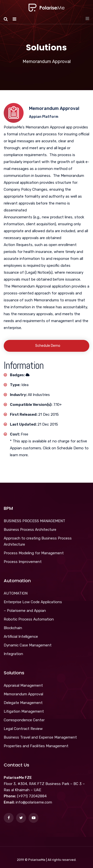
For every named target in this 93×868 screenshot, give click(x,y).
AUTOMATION (16, 593)
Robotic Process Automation (29, 619)
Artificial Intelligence (21, 637)
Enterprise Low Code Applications (33, 602)
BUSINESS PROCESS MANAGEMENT (34, 521)
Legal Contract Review (23, 729)
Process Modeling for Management (34, 553)
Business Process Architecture (30, 530)
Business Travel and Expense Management (40, 737)
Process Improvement (23, 562)
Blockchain (13, 628)
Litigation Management (24, 711)
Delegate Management (23, 703)
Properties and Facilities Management (36, 746)
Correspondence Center (24, 720)
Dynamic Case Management (28, 645)
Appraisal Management (23, 685)
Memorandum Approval (23, 694)
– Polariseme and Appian (25, 611)
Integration (13, 654)
